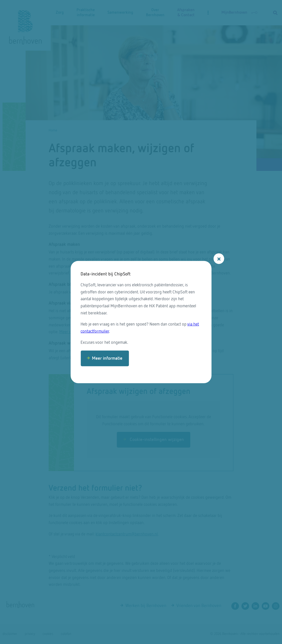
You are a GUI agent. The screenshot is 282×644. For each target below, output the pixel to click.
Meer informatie (107, 358)
